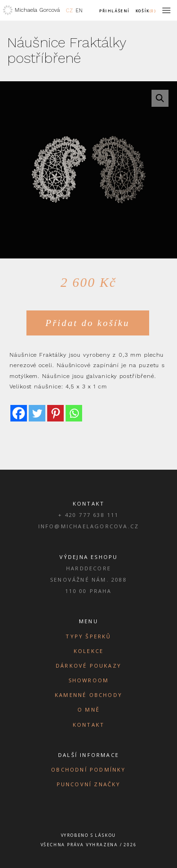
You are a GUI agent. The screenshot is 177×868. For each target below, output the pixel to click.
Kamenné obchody (88, 695)
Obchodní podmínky (88, 769)
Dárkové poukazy (88, 666)
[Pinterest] (55, 413)
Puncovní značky (89, 784)
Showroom (89, 680)
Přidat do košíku (87, 323)
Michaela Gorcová (37, 10)
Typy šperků (88, 636)
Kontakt (88, 725)
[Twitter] (37, 413)
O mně (88, 709)
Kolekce (88, 651)
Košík (145, 11)
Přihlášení (114, 11)
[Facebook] (19, 413)
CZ (69, 11)
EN (79, 11)
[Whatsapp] (74, 413)
